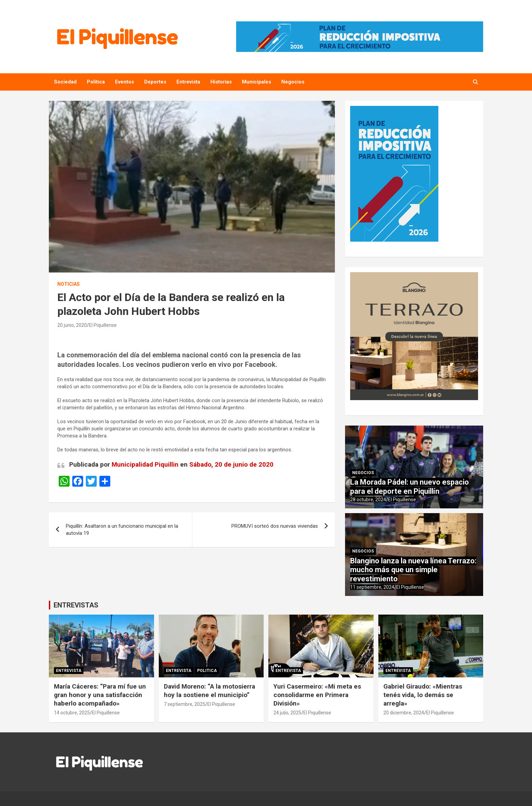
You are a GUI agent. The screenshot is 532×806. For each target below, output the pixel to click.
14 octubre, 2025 (72, 713)
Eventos (125, 82)
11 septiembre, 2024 (372, 587)
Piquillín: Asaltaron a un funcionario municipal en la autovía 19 (122, 530)
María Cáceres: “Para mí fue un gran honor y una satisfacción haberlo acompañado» (100, 695)
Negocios (293, 82)
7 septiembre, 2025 (185, 704)
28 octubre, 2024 (368, 500)
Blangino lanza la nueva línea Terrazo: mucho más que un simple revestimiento (413, 570)
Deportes (155, 82)
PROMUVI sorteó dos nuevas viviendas (275, 526)
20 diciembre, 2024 (404, 713)
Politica (96, 82)
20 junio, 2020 (72, 325)
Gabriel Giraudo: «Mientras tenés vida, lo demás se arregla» (423, 695)
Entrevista (188, 82)
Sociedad (65, 82)
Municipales (256, 82)
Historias (221, 82)
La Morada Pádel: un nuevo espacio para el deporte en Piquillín (410, 486)
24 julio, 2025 (287, 713)
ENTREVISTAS (76, 605)
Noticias (69, 284)
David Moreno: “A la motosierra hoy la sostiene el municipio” (210, 691)
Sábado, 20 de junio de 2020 (231, 464)
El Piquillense (103, 325)
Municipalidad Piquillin (145, 464)
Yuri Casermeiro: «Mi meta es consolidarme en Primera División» (317, 695)
